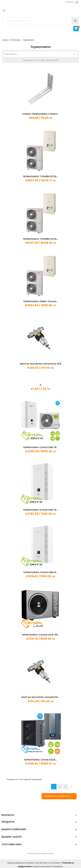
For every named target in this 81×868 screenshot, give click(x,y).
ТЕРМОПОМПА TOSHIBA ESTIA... (41, 176)
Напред (71, 787)
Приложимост (41, 54)
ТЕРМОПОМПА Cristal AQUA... (41, 760)
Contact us (70, 2)
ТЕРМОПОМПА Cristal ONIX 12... (41, 510)
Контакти (8, 815)
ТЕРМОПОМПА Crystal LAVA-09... (41, 635)
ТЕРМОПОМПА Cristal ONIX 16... (41, 447)
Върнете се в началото (59, 796)
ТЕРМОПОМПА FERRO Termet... (41, 301)
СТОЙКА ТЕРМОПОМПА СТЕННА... (41, 114)
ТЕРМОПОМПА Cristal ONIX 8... (41, 572)
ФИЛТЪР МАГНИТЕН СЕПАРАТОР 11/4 (40, 364)
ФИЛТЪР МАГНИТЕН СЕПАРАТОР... (40, 697)
